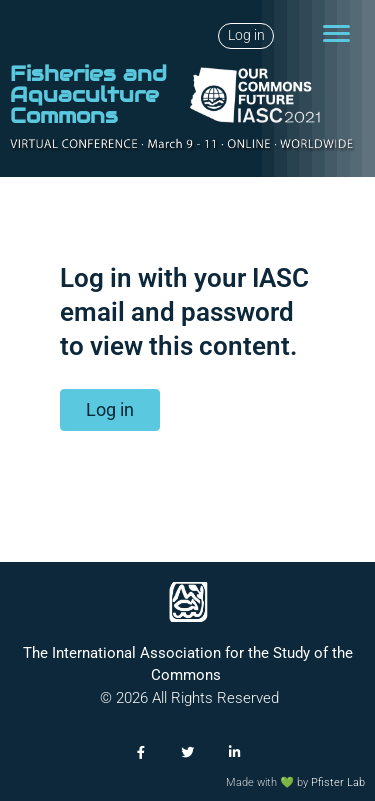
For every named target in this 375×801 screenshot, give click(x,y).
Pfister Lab (338, 782)
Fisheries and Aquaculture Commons (88, 94)
